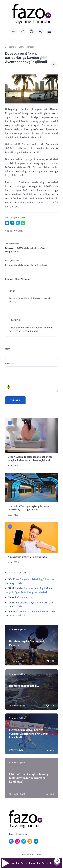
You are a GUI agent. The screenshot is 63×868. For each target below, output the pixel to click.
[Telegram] (36, 841)
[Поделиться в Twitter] (18, 223)
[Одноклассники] (30, 841)
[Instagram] (17, 841)
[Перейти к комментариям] (57, 861)
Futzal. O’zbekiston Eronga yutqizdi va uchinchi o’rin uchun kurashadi (29, 733)
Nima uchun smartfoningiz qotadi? (28, 557)
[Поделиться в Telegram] (12, 223)
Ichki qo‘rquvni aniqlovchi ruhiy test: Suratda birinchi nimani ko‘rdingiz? (29, 778)
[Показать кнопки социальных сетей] (23, 31)
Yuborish (15, 400)
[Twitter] (24, 841)
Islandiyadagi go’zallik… (24, 686)
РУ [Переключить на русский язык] (14, 31)
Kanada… (29, 597)
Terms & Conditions (19, 834)
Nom (8, 349)
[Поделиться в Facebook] (7, 223)
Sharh (9, 363)
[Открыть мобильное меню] (49, 31)
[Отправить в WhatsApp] (23, 223)
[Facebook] (11, 841)
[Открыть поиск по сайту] (40, 31)
